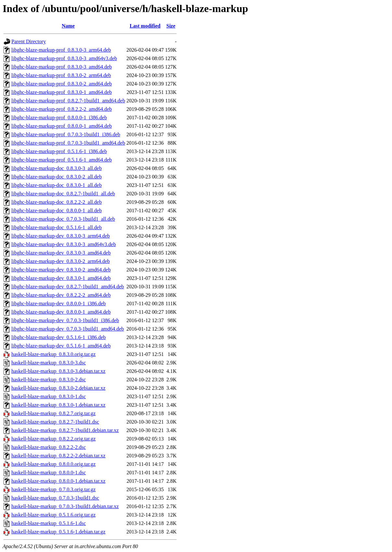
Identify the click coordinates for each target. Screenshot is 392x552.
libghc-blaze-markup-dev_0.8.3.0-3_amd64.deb (61, 253)
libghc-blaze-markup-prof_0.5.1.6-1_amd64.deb (62, 160)
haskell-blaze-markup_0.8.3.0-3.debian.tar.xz (58, 371)
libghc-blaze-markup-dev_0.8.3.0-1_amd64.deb (61, 278)
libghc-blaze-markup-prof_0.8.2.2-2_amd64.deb (62, 109)
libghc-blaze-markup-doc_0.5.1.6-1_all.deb (57, 227)
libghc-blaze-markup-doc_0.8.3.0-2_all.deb (57, 177)
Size (171, 26)
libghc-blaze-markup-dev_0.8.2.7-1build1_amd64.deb (68, 287)
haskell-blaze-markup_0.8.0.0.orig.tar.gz (53, 464)
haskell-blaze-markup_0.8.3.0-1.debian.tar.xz (58, 405)
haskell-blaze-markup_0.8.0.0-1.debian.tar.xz (58, 481)
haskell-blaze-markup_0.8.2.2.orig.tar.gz (53, 439)
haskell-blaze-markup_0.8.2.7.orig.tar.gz (53, 413)
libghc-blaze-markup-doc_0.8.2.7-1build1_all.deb (63, 194)
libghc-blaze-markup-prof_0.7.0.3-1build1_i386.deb (66, 134)
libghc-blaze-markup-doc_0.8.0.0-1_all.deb (57, 210)
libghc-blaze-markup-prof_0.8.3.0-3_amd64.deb (62, 67)
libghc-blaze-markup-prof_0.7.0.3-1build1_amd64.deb (68, 143)
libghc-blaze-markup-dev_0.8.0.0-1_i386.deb (59, 303)
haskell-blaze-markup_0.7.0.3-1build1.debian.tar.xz (65, 506)
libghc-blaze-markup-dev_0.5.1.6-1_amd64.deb (61, 346)
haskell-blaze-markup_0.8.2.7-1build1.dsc (55, 422)
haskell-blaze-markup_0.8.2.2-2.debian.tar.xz (58, 456)
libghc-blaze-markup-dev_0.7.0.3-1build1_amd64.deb (68, 329)
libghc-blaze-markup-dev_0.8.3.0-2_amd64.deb (61, 270)
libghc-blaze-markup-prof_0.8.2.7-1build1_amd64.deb (68, 101)
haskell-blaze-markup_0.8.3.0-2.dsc (49, 380)
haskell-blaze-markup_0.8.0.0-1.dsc (49, 473)
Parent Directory (29, 41)
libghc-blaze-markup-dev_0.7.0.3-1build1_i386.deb (65, 320)
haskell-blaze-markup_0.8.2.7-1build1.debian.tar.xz (65, 430)
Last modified (145, 26)
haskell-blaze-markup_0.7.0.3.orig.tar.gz (53, 489)
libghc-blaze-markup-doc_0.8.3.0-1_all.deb (57, 185)
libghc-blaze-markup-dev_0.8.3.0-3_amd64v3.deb (64, 244)
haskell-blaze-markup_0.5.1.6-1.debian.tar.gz (58, 532)
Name (68, 26)
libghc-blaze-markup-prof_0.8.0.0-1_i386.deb (59, 118)
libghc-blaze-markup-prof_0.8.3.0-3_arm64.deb (61, 50)
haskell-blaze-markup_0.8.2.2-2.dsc (49, 447)
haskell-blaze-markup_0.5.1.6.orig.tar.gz (53, 515)
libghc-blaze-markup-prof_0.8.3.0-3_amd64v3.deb (64, 58)
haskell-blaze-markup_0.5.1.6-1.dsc (49, 523)
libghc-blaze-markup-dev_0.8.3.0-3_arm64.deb (61, 236)
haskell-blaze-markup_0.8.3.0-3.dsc (49, 363)
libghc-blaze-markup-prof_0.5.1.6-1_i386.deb (59, 151)
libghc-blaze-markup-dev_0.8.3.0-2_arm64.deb (61, 261)
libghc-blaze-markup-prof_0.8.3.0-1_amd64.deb (62, 92)
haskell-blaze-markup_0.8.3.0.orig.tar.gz (53, 354)
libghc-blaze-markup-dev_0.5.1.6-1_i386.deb (59, 337)
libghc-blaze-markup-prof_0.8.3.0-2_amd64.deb (62, 84)
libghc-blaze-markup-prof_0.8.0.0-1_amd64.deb (62, 126)
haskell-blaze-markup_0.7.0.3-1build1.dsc (55, 498)
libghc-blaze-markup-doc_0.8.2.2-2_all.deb (57, 202)
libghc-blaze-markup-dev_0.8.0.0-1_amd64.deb (61, 312)
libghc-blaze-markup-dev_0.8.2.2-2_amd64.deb (61, 295)
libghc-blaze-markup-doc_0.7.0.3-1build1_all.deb (63, 219)
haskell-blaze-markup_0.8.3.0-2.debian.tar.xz (58, 388)
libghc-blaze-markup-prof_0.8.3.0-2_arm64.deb (61, 75)
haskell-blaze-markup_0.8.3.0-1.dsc (49, 396)
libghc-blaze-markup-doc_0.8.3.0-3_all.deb (57, 168)
